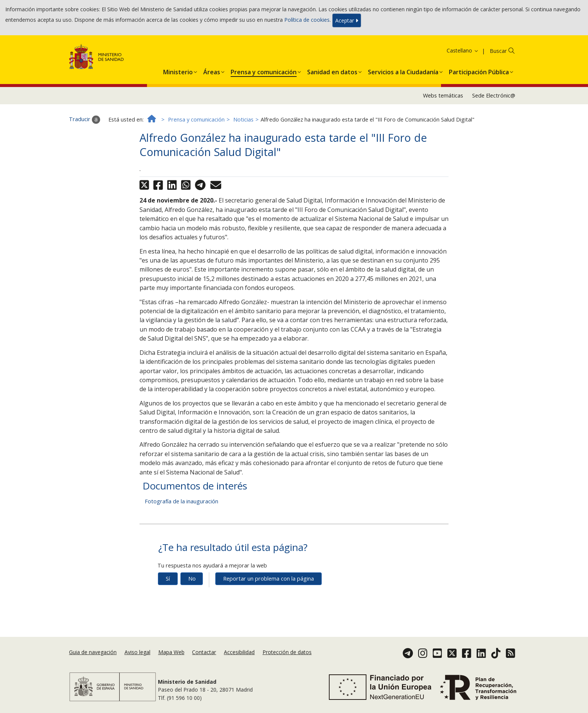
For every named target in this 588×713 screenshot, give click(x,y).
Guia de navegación (93, 652)
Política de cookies (307, 20)
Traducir (85, 120)
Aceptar (347, 20)
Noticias (243, 119)
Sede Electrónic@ (494, 95)
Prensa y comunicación (196, 119)
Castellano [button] (463, 50)
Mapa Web (171, 652)
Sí (168, 579)
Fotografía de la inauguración (181, 501)
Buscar (498, 51)
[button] (178, 71)
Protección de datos (287, 652)
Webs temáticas (443, 95)
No (192, 579)
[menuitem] (178, 71)
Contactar (204, 652)
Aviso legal (137, 652)
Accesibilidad (239, 652)
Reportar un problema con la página (268, 579)
